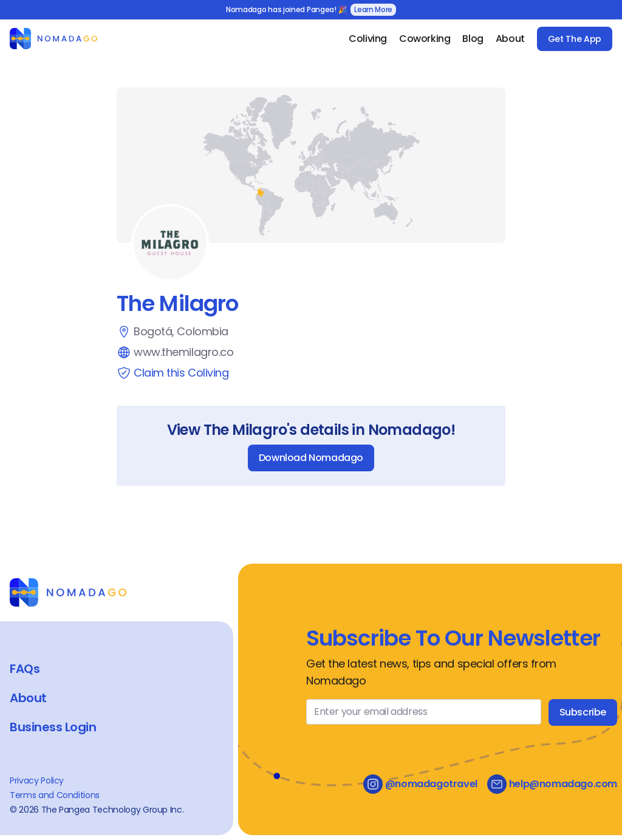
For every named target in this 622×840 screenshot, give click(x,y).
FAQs (25, 669)
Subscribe (583, 712)
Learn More (373, 9)
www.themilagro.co (183, 352)
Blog (473, 39)
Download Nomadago (311, 458)
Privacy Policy (37, 780)
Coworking (425, 39)
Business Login (53, 727)
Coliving (368, 39)
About (510, 39)
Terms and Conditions (55, 795)
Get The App (575, 39)
